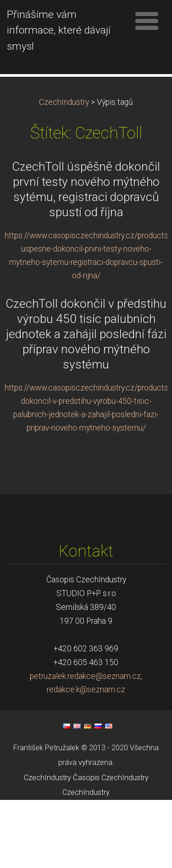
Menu (147, 21)
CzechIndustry (64, 170)
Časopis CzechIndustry (111, 845)
